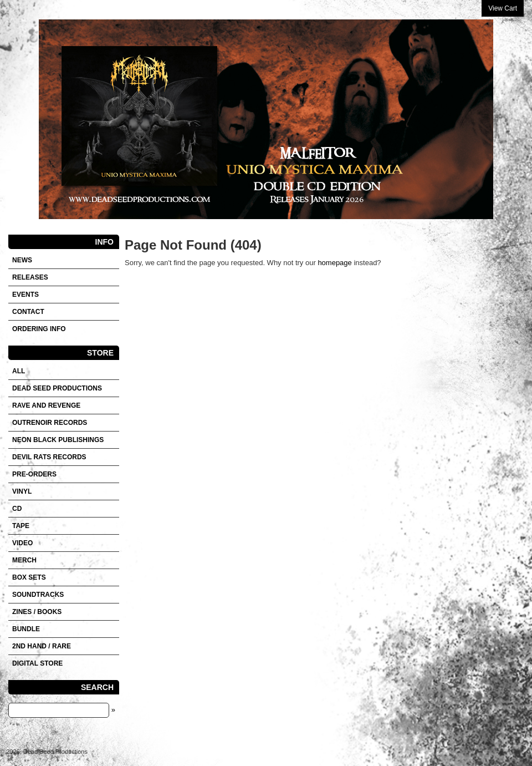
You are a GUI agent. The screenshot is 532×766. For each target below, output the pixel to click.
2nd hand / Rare (42, 646)
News (22, 260)
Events (25, 295)
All (19, 371)
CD (17, 509)
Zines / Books (37, 612)
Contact (28, 312)
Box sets (29, 577)
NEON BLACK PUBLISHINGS (58, 440)
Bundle (26, 629)
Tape (21, 526)
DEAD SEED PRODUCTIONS (57, 388)
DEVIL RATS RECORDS (49, 457)
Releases (30, 277)
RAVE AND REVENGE (46, 405)
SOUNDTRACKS (38, 595)
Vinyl (22, 491)
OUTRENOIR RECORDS (50, 423)
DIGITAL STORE (37, 663)
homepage (334, 263)
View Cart (503, 8)
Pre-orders (34, 474)
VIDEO (22, 543)
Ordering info (39, 329)
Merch (24, 560)
